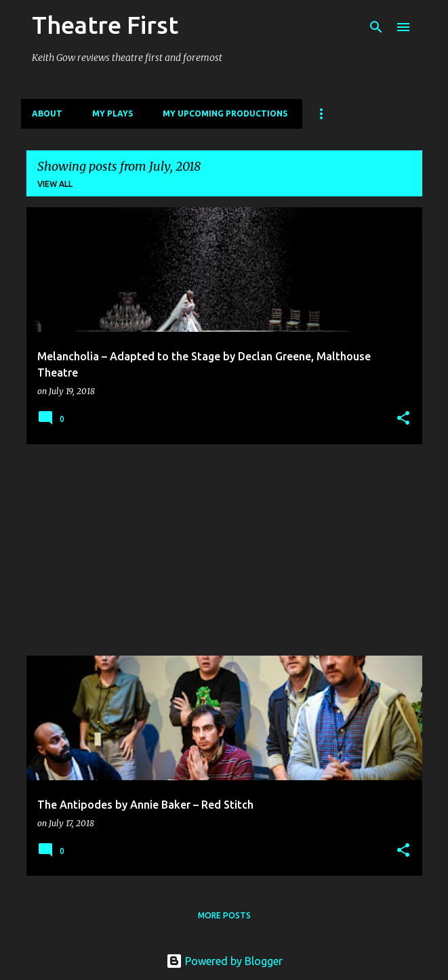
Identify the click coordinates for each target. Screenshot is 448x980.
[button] (403, 419)
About (47, 113)
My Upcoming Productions (225, 113)
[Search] (376, 27)
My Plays (113, 113)
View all (55, 184)
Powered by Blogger (224, 961)
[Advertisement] (224, 550)
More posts (224, 915)
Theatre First (105, 25)
